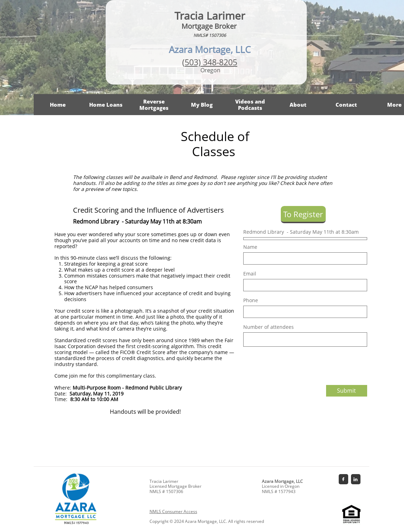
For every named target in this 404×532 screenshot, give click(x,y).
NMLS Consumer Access (173, 511)
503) (194, 62)
